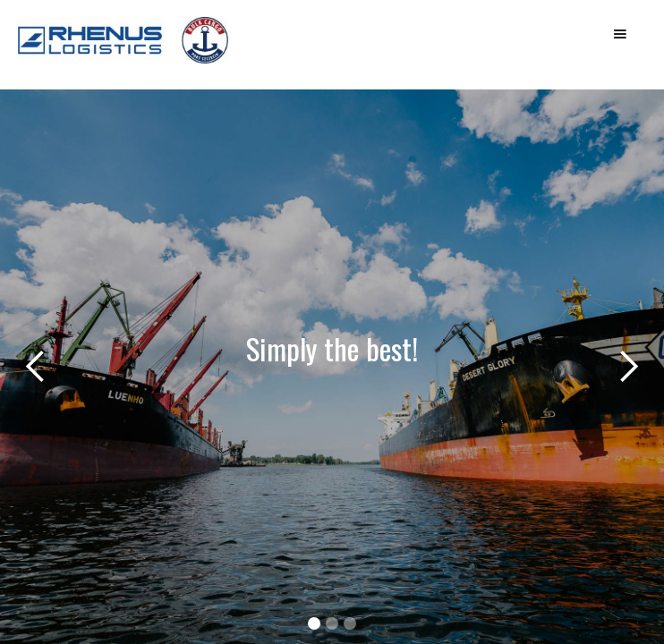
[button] (620, 34)
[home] (152, 49)
